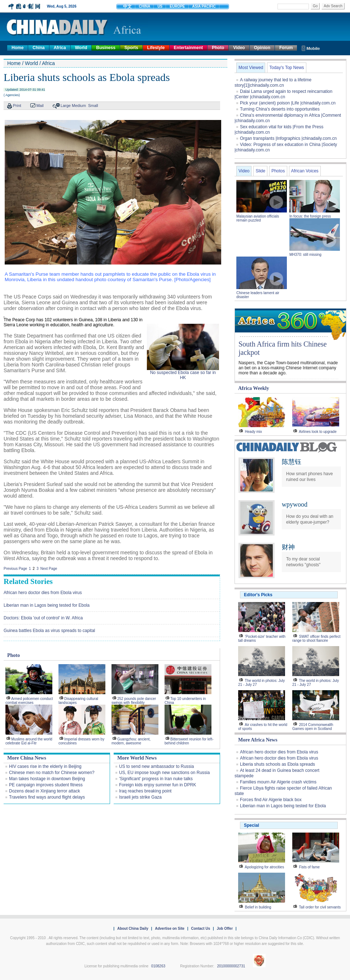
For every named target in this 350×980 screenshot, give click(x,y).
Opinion (262, 48)
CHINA (145, 6)
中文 (127, 7)
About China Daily (133, 929)
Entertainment (189, 48)
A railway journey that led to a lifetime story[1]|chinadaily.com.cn (273, 83)
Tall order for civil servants (320, 907)
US (160, 6)
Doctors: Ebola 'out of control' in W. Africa (43, 618)
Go (315, 6)
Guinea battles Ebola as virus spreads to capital (49, 631)
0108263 (158, 966)
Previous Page (15, 569)
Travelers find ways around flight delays (47, 797)
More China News (27, 758)
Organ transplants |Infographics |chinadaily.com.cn (288, 138)
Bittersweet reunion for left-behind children (189, 741)
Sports (131, 48)
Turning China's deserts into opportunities (280, 109)
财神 (288, 547)
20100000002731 (231, 966)
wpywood (295, 504)
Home (17, 48)
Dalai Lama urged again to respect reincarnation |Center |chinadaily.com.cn (283, 94)
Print (17, 106)
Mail (40, 106)
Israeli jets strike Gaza (140, 797)
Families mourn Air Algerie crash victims (278, 782)
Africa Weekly (254, 388)
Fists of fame (309, 867)
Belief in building (258, 907)
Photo (218, 48)
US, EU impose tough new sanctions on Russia (164, 773)
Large (66, 106)
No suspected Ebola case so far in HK (183, 375)
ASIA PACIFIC (204, 6)
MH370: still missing (305, 255)
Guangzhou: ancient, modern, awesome (131, 741)
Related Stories (28, 581)
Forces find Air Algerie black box (271, 800)
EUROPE (177, 6)
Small (93, 106)
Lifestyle (156, 48)
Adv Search (333, 6)
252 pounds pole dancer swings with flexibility (134, 701)
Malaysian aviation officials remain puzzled (258, 218)
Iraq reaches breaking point (145, 791)
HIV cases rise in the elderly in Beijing (45, 766)
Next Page (49, 569)
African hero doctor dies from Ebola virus (43, 593)
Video (239, 48)
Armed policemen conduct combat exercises (29, 701)
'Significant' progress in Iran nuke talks (156, 779)
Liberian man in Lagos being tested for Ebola (47, 605)
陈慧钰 (292, 462)
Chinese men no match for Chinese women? (52, 773)
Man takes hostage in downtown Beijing (47, 779)
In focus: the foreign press (310, 216)
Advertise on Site (170, 929)
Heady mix (253, 432)
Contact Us (200, 929)
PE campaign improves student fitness (46, 785)
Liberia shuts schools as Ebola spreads (277, 764)
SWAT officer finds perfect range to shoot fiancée (316, 639)
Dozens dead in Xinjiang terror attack (45, 791)
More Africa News (258, 740)
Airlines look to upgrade (318, 432)
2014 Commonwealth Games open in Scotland (313, 727)
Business (106, 48)
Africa (60, 48)
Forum (286, 48)
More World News (137, 758)
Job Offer (225, 929)
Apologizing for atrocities (264, 867)
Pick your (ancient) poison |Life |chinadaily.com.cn (288, 103)
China (38, 48)
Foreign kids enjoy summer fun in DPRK (157, 785)
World (81, 48)
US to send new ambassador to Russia (156, 766)
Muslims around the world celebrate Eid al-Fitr (29, 741)
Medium (79, 106)
